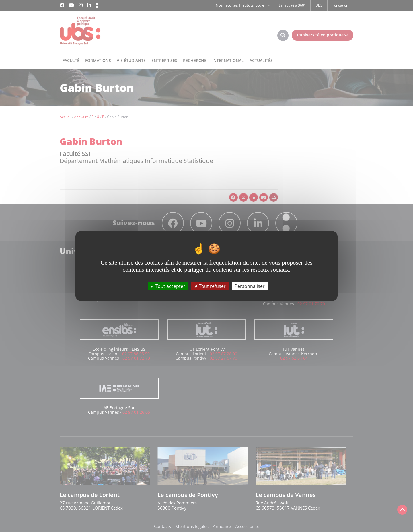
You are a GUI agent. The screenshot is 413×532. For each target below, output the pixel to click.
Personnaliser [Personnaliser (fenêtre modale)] (250, 286)
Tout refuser (210, 286)
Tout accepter (168, 286)
